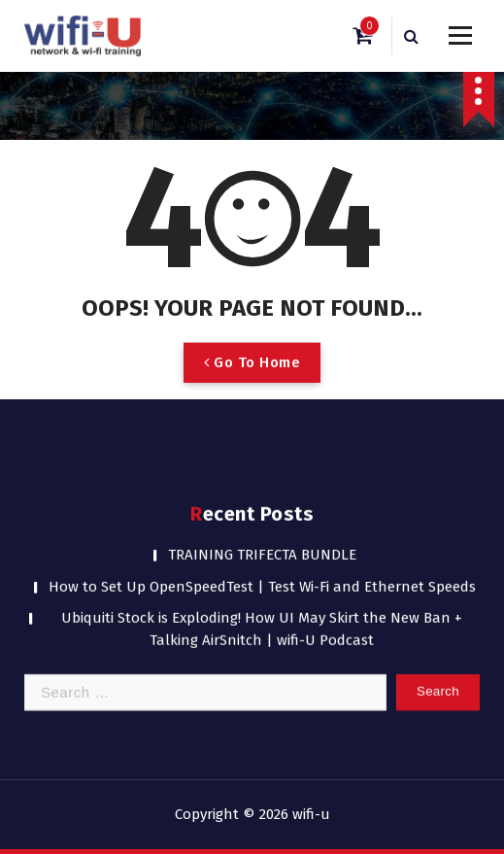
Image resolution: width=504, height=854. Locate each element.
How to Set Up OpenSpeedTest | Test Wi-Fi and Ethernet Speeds (262, 569)
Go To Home (252, 380)
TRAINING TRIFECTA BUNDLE (262, 537)
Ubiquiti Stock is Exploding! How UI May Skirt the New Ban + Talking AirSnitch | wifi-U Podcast (262, 612)
